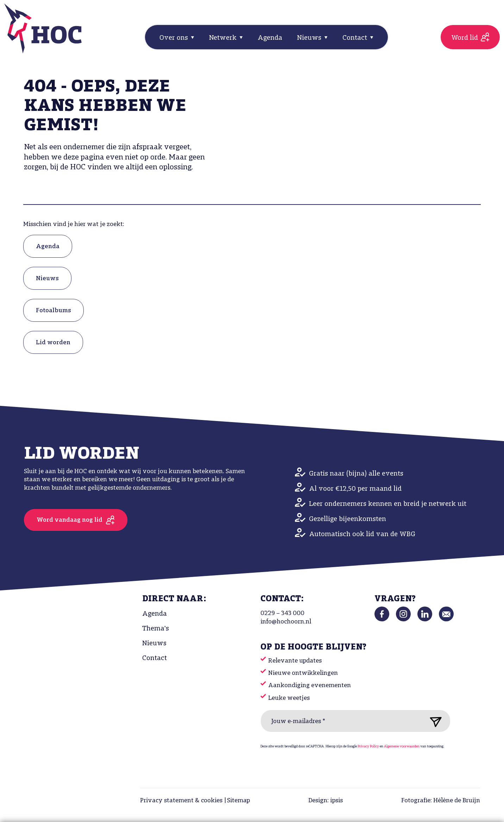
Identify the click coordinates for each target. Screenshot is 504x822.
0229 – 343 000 (282, 613)
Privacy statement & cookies (181, 801)
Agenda (270, 38)
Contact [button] (356, 38)
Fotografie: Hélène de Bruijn (441, 801)
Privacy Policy (368, 746)
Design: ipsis (326, 801)
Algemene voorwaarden (402, 746)
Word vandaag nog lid (70, 520)
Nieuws (47, 279)
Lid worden (53, 343)
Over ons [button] (175, 38)
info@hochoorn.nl (286, 622)
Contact (155, 658)
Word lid (465, 38)
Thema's (156, 629)
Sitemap (238, 801)
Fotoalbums (53, 311)
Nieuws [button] (310, 38)
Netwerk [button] (224, 38)
